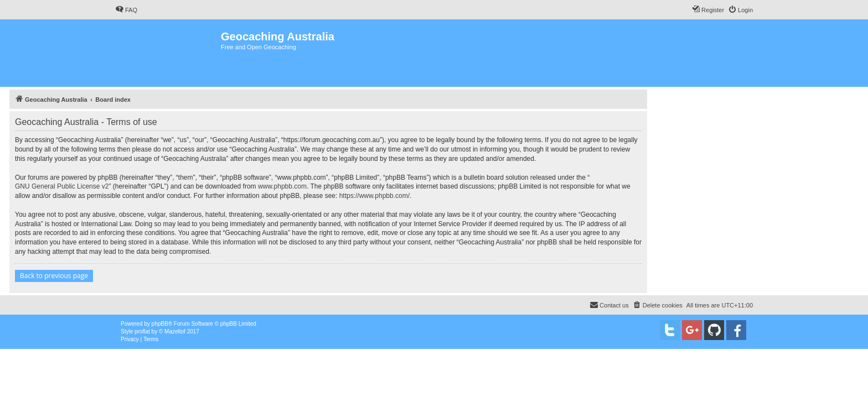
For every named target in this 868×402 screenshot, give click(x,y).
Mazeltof (175, 331)
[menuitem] (126, 10)
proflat (142, 331)
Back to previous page (54, 276)
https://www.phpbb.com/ (374, 196)
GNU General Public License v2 (62, 186)
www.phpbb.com (282, 186)
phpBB (160, 324)
